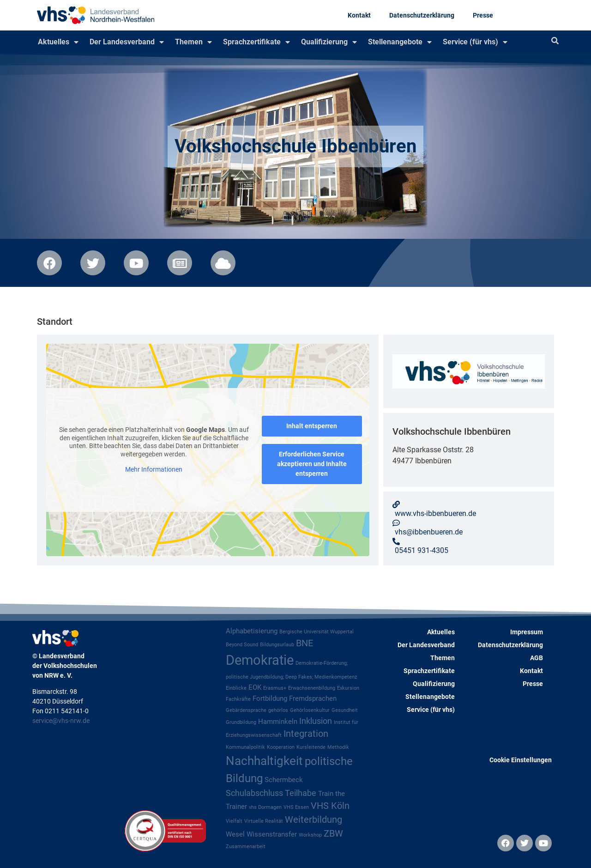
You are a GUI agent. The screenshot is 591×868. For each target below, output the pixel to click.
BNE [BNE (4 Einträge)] (305, 643)
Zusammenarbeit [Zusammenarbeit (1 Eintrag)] (246, 847)
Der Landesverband (127, 42)
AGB (537, 658)
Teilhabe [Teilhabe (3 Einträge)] (301, 793)
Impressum (527, 632)
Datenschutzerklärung (422, 15)
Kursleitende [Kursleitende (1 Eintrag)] (311, 747)
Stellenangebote (400, 42)
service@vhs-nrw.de (61, 721)
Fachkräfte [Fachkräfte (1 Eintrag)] (238, 699)
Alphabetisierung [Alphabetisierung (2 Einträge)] (252, 631)
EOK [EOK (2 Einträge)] (255, 687)
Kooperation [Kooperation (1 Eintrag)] (281, 747)
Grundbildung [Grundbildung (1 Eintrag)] (241, 722)
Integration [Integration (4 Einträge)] (306, 734)
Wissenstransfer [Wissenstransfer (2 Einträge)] (272, 834)
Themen (193, 42)
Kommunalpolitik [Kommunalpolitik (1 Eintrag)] (245, 747)
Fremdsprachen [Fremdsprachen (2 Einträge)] (313, 698)
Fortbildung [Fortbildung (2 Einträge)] (270, 698)
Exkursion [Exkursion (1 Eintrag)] (348, 688)
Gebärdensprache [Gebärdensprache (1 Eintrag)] (246, 710)
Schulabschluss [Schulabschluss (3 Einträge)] (254, 793)
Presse (483, 15)
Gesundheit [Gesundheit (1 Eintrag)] (345, 710)
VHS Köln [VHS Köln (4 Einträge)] (330, 806)
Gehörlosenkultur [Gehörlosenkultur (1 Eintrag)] (310, 710)
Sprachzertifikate (256, 42)
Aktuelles (58, 42)
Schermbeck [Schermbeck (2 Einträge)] (284, 780)
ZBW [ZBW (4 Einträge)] (333, 834)
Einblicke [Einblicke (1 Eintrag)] (236, 688)
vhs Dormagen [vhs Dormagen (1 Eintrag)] (265, 807)
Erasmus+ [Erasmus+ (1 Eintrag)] (275, 688)
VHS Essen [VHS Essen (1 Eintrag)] (296, 807)
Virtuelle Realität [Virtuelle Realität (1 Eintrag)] (264, 821)
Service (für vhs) (475, 42)
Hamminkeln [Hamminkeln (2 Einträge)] (278, 722)
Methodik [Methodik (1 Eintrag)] (338, 747)
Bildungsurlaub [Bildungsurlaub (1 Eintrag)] (277, 645)
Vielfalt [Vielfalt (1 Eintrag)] (234, 821)
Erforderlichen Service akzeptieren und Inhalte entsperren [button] (312, 464)
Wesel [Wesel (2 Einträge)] (235, 834)
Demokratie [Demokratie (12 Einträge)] (260, 660)
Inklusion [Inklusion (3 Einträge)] (316, 721)
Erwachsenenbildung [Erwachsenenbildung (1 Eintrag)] (312, 688)
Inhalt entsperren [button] (312, 426)
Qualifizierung (329, 42)
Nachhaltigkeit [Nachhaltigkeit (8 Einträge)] (264, 761)
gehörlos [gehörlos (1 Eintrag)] (278, 710)
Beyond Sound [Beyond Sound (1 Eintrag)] (242, 645)
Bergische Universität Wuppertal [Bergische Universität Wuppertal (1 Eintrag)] (317, 632)
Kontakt (359, 15)
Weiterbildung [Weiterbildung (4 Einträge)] (314, 820)
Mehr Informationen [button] (154, 469)
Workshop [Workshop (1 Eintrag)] (310, 835)
